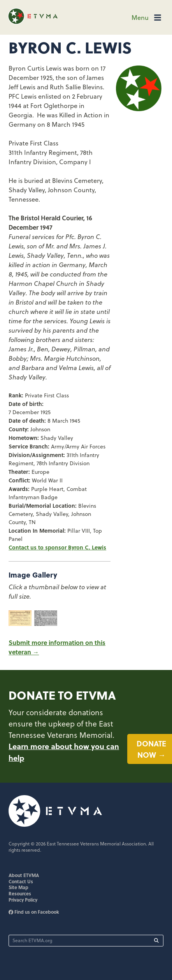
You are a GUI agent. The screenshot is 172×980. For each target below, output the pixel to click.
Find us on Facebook (34, 912)
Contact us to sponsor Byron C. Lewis (57, 547)
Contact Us (21, 881)
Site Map (18, 887)
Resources (20, 893)
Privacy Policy (23, 900)
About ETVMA (24, 875)
